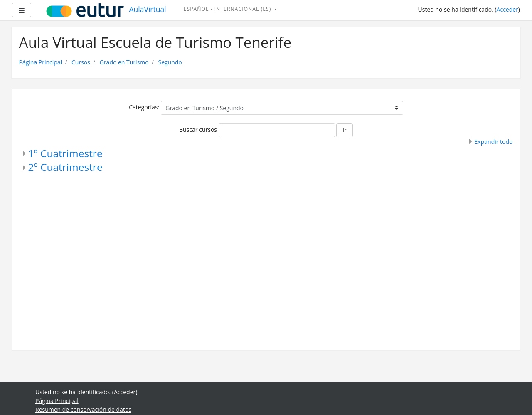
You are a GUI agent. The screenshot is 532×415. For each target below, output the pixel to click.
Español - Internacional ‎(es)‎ (228, 9)
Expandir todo (494, 142)
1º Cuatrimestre (65, 153)
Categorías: (144, 107)
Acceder (507, 9)
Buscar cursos (198, 130)
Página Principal (41, 62)
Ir (345, 130)
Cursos (81, 62)
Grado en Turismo (124, 62)
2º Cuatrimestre (65, 167)
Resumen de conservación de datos (83, 409)
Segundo (170, 62)
